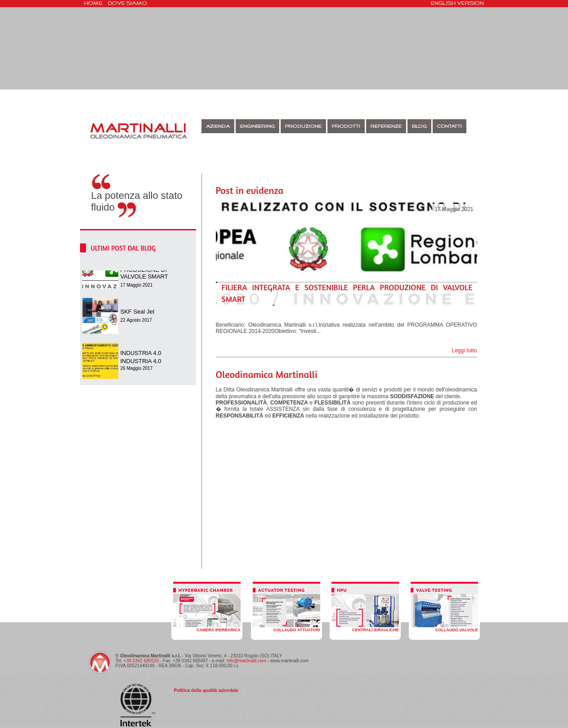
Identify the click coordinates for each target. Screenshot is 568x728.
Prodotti (346, 126)
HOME (93, 4)
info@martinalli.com (246, 661)
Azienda (218, 126)
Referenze (386, 126)
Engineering (257, 126)
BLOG (419, 126)
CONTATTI (449, 126)
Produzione (303, 126)
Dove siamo (127, 4)
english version (457, 4)
